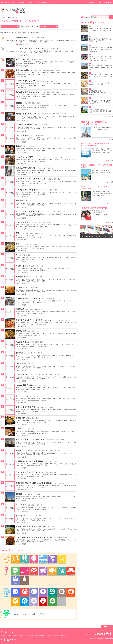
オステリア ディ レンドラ (26, 81)
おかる (18, 364)
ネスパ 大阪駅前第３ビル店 (26, 527)
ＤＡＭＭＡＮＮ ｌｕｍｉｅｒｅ (28, 298)
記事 (82, 17)
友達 (34, 614)
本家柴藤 (19, 494)
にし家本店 (20, 288)
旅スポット (87, 17)
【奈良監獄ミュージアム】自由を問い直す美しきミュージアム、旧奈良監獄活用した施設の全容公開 (100, 50)
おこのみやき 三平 (23, 266)
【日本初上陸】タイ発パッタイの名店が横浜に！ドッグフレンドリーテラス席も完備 (100, 76)
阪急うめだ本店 (22, 70)
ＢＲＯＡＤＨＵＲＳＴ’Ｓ (25, 407)
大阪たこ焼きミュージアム (26, 114)
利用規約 (21, 635)
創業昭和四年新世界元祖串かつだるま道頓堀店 (34, 483)
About (100, 2)
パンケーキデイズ (23, 374)
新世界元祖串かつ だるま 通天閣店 (29, 461)
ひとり (16, 614)
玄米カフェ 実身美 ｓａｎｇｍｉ (28, 92)
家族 (43, 614)
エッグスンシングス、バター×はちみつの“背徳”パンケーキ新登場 (99, 84)
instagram (8, 639)
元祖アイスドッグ (23, 135)
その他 (62, 602)
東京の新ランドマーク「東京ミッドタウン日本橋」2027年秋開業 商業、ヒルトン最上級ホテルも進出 (100, 40)
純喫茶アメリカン (23, 38)
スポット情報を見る (23, 44)
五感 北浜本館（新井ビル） (26, 168)
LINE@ (15, 639)
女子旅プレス (4, 17)
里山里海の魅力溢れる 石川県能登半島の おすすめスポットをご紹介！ (100, 213)
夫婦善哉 (19, 146)
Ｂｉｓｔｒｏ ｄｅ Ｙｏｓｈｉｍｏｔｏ (31, 211)
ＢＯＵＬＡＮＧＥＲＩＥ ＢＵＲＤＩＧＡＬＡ (33, 320)
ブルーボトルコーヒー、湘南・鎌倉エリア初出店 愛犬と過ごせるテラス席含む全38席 (100, 30)
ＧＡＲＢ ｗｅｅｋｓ (24, 222)
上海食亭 (19, 103)
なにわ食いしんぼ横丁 (24, 157)
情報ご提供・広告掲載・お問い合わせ (57, 635)
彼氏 (24, 614)
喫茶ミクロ (20, 233)
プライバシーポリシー (31, 635)
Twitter (1, 639)
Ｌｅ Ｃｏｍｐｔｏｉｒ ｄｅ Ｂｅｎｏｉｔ (32, 537)
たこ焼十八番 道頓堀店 (25, 125)
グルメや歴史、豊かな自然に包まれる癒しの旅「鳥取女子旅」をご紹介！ (102, 172)
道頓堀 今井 (20, 418)
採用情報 (42, 635)
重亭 (17, 201)
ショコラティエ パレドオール (27, 190)
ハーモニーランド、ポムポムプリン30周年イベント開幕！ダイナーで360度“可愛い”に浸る (100, 102)
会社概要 (14, 635)
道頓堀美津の (21, 331)
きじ (17, 396)
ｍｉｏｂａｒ (21, 505)
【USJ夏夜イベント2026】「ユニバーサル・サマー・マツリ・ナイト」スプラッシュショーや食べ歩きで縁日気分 (100, 59)
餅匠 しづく (21, 59)
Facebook (5, 639)
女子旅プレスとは (5, 635)
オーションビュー (23, 450)
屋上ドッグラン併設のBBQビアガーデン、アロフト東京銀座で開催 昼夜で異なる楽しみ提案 (100, 111)
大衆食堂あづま (22, 277)
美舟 (17, 244)
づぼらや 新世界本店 (24, 385)
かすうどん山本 (22, 516)
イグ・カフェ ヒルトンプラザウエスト (31, 440)
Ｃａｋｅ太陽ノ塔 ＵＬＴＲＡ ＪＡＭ (31, 48)
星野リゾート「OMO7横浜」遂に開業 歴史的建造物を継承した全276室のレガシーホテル (100, 68)
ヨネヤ (18, 429)
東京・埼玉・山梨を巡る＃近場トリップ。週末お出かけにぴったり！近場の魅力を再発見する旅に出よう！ (102, 151)
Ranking (92, 2)
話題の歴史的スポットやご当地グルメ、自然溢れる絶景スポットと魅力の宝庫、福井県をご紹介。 (102, 194)
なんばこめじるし (23, 342)
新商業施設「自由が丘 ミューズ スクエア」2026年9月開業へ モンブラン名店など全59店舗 (100, 93)
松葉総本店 (20, 309)
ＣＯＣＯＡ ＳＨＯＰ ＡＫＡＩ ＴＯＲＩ (31, 179)
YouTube (12, 639)
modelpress (108, 2)
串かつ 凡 (19, 353)
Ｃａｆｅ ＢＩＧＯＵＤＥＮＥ (27, 472)
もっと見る (110, 116)
